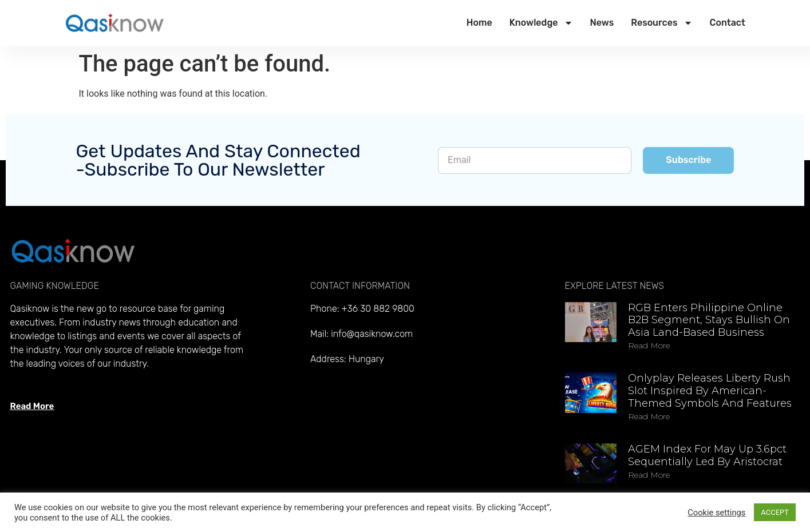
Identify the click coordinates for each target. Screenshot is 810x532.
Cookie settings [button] (716, 513)
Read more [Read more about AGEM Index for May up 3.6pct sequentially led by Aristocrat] (649, 475)
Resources (661, 23)
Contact (728, 23)
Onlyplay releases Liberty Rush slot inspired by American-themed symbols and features (710, 390)
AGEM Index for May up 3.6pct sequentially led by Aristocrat (707, 455)
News (602, 23)
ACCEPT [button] (775, 512)
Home (479, 23)
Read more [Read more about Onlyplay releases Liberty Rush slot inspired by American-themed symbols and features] (649, 416)
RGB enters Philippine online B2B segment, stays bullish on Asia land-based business (709, 320)
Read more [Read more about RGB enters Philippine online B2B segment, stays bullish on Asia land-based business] (649, 346)
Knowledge (541, 23)
